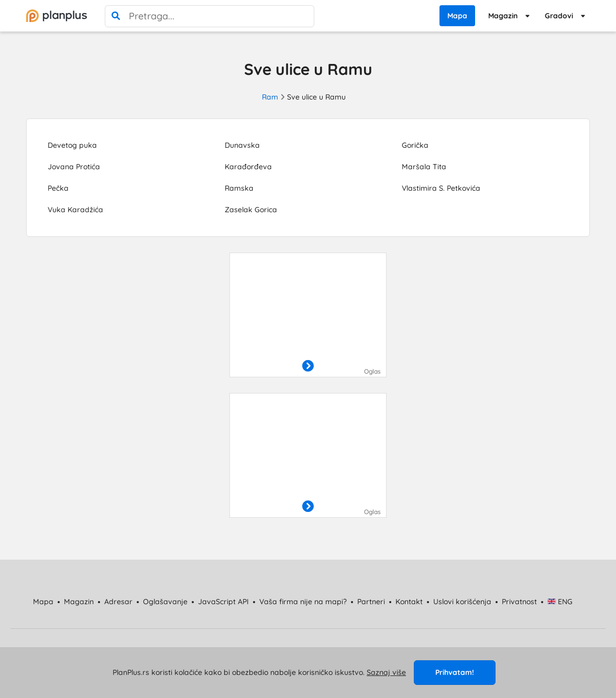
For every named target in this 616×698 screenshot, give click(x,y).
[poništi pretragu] (303, 16)
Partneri (371, 602)
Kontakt (409, 602)
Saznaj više (386, 672)
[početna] (57, 16)
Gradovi (559, 16)
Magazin (503, 16)
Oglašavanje (165, 602)
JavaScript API (223, 602)
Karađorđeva (248, 167)
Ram (270, 97)
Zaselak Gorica (251, 210)
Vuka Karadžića (75, 210)
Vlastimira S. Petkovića (441, 188)
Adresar (118, 602)
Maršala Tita (424, 167)
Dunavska (242, 145)
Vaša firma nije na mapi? (303, 602)
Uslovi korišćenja (462, 602)
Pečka (58, 188)
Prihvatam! (455, 672)
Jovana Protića (74, 167)
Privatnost (519, 602)
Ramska (239, 188)
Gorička (415, 145)
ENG (560, 602)
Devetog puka (72, 145)
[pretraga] (116, 16)
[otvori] (308, 366)
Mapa (457, 16)
